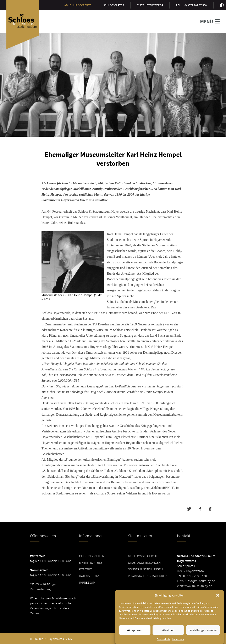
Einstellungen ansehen (203, 633)
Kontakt (85, 569)
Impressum (87, 582)
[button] (218, 599)
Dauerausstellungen (144, 562)
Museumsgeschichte (144, 556)
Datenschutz (89, 576)
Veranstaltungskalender (147, 576)
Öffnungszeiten (92, 556)
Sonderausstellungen (145, 569)
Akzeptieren (135, 633)
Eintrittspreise (91, 562)
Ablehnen (168, 633)
